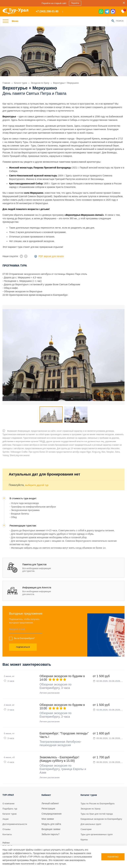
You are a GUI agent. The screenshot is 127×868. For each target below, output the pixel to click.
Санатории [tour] (86, 819)
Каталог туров (10, 800)
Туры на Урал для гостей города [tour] (98, 800)
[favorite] (123, 11)
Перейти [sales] (76, 3)
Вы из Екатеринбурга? (24, 618)
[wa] (101, 11)
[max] (113, 11)
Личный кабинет (50, 790)
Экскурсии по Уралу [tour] (91, 795)
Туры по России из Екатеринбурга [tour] (99, 790)
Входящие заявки (51, 815)
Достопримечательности (16, 810)
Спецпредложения (52, 800)
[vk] (21, 256)
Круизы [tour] (84, 829)
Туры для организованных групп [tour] (98, 824)
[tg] (107, 11)
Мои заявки (48, 805)
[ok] (26, 256)
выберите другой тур (38, 465)
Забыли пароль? (50, 821)
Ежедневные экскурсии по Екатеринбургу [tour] (95, 807)
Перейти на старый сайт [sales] (54, 3)
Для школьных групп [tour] (92, 814)
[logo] (17, 11)
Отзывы (7, 815)
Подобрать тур (10, 795)
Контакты (7, 821)
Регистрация (48, 795)
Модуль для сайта (51, 810)
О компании (9, 790)
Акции (6, 805)
